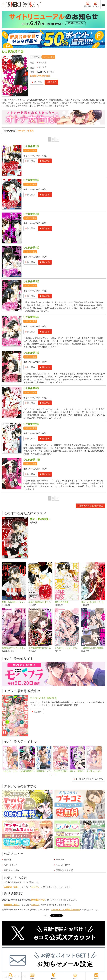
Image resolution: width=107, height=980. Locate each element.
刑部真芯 (42, 62)
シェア (45, 915)
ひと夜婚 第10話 (32, 460)
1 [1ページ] (49, 139)
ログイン (96, 5)
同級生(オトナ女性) (65, 870)
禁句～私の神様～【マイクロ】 (14, 602)
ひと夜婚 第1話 (31, 146)
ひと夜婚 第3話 (31, 214)
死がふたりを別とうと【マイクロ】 (93, 602)
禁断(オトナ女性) (11, 870)
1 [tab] (53, 775)
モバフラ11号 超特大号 (43, 698)
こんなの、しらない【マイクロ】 (67, 648)
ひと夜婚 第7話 (31, 353)
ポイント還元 (49, 57)
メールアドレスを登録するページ (65, 910)
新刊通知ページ (38, 900)
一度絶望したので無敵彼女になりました (93, 648)
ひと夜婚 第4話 (31, 248)
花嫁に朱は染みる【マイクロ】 (40, 602)
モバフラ (42, 67)
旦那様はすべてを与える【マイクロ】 (14, 648)
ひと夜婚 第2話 (31, 180)
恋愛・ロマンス (11, 865)
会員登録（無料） (12, 887)
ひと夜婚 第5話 (31, 281)
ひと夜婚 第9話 (31, 424)
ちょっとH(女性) (63, 865)
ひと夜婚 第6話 (31, 317)
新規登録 (87, 5)
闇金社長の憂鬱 (62, 602)
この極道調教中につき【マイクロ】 (40, 648)
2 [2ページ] (53, 139)
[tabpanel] (10, 759)
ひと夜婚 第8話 (31, 388)
